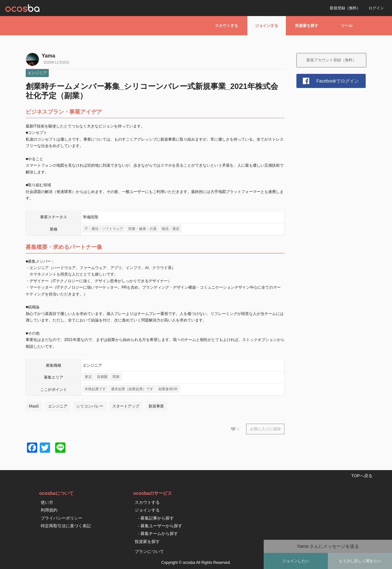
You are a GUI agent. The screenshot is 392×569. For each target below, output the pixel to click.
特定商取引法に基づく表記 (66, 526)
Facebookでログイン (337, 81)
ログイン (376, 8)
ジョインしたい (296, 561)
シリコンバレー (90, 406)
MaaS (34, 406)
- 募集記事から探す (156, 518)
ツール (347, 26)
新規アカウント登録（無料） (331, 60)
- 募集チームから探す (158, 534)
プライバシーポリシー (62, 518)
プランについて (149, 551)
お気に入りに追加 (265, 429)
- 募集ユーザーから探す (160, 526)
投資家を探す (307, 26)
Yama (48, 56)
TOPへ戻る (362, 476)
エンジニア (37, 73)
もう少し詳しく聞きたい (360, 561)
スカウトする (226, 26)
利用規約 (49, 510)
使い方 (47, 502)
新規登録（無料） (345, 8)
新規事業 (156, 406)
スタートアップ (126, 406)
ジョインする (267, 26)
